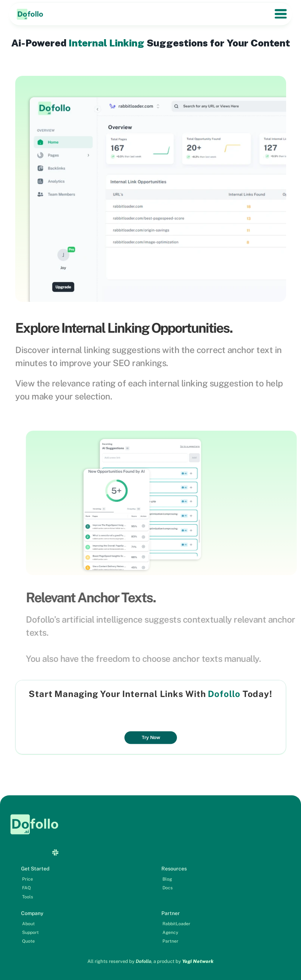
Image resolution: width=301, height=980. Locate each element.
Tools (28, 897)
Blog (167, 879)
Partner (170, 941)
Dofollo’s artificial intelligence (106, 620)
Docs (168, 888)
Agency (170, 932)
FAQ (26, 888)
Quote (28, 941)
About (28, 924)
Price (28, 879)
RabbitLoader (176, 924)
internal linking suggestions (106, 350)
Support (30, 932)
